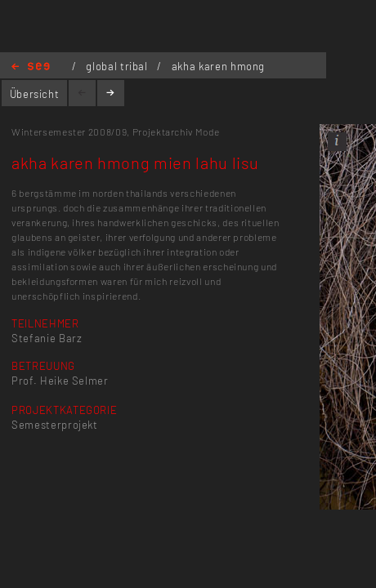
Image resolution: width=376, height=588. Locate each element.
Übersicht (35, 94)
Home (31, 67)
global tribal (118, 66)
